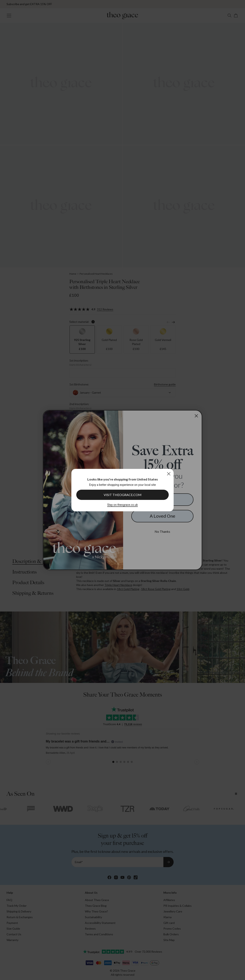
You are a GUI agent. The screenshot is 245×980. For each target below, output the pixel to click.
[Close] (169, 474)
